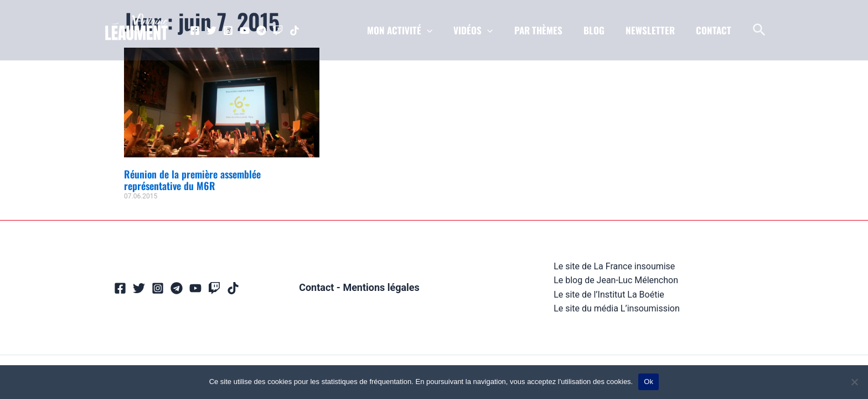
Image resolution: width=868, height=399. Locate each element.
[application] (439, 30)
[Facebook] (195, 30)
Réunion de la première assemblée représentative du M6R (192, 180)
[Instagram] (228, 30)
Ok (649, 382)
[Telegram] (261, 30)
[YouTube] (245, 30)
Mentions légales (381, 287)
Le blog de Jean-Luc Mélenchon (616, 280)
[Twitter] (211, 30)
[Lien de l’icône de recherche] (760, 30)
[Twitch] (278, 30)
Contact (316, 287)
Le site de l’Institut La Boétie (609, 295)
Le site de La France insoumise (614, 266)
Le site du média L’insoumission (617, 308)
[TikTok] (294, 30)
